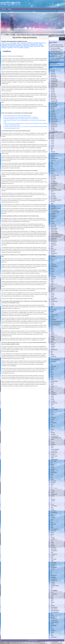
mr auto (53, 429)
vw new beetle (54, 591)
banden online (54, 230)
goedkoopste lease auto (56, 323)
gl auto (52, 318)
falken (52, 306)
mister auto (53, 418)
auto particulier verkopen (56, 190)
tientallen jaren (27, 46)
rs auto (52, 504)
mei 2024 (53, 112)
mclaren (53, 399)
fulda (52, 313)
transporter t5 (54, 547)
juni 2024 (53, 110)
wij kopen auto (54, 619)
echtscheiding (54, 298)
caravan (53, 272)
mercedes (53, 401)
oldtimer (53, 458)
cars (52, 273)
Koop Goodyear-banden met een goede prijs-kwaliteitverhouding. (17, 116)
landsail (53, 383)
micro (52, 411)
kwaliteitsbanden (4, 45)
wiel (52, 614)
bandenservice (54, 242)
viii (52, 574)
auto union (53, 195)
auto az (53, 173)
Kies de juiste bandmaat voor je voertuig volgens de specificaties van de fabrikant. (21, 117)
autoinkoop (53, 215)
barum (52, 247)
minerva (53, 414)
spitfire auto (53, 524)
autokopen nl (54, 217)
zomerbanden (54, 637)
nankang (53, 433)
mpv (52, 424)
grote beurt (53, 343)
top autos (53, 539)
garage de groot (54, 315)
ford (52, 308)
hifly (52, 353)
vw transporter (54, 594)
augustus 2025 (54, 87)
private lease (54, 481)
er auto (52, 303)
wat (52, 604)
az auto (53, 222)
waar (52, 597)
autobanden (53, 207)
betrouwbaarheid (30, 43)
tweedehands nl (54, 551)
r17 (52, 488)
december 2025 (54, 80)
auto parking (54, 188)
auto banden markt (55, 175)
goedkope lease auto (55, 325)
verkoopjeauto (54, 567)
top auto (53, 537)
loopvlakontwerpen (19, 45)
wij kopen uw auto (55, 622)
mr (52, 428)
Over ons (4, 9)
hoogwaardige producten (34, 44)
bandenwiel (53, 243)
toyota (52, 542)
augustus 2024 (54, 107)
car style (53, 270)
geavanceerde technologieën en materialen (9, 44)
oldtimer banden (54, 459)
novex (52, 448)
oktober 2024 (54, 103)
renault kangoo (54, 494)
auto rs (52, 192)
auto (52, 167)
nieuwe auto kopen (55, 436)
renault (52, 493)
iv (51, 363)
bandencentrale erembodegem (57, 235)
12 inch (52, 135)
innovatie (41, 44)
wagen (52, 599)
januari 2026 (54, 78)
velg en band (54, 559)
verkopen (53, 569)
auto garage (53, 178)
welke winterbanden (55, 611)
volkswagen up (54, 581)
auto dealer (53, 177)
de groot (53, 290)
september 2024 (54, 105)
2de (52, 150)
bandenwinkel (54, 245)
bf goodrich (53, 257)
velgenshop (53, 564)
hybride (53, 355)
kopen (52, 376)
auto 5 (52, 172)
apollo (52, 163)
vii (51, 572)
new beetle (53, 434)
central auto (53, 276)
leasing (52, 386)
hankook (53, 345)
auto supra (53, 193)
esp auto (53, 305)
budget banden (54, 267)
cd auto (53, 275)
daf (52, 286)
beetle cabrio (54, 250)
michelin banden (54, 409)
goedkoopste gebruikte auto (57, 321)
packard (53, 468)
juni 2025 (53, 90)
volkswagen (53, 577)
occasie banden (54, 451)
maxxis (52, 396)
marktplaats (53, 393)
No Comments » (27, 48)
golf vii (52, 335)
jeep (52, 365)
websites (53, 606)
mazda (52, 398)
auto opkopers (54, 185)
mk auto (53, 419)
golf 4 (52, 330)
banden (18, 43)
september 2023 (54, 125)
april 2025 (53, 93)
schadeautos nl (54, 513)
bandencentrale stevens (56, 237)
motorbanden (54, 423)
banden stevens (54, 232)
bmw (52, 262)
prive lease (53, 483)
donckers (53, 295)
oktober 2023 (54, 123)
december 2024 (54, 100)
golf (52, 326)
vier (52, 571)
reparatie (53, 496)
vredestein (53, 584)
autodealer (53, 213)
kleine (52, 375)
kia (52, 371)
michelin (53, 408)
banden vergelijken (55, 233)
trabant (52, 544)
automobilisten (14, 43)
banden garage (54, 228)
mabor (52, 391)
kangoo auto (54, 366)
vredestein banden (55, 586)
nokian (52, 446)
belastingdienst (54, 253)
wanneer (53, 602)
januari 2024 (54, 118)
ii (51, 358)
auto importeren (54, 183)
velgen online (54, 562)
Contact (10, 9)
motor (52, 421)
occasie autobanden (55, 449)
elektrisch (53, 300)
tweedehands (54, 549)
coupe (52, 281)
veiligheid (42, 46)
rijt (51, 498)
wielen (52, 616)
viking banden (54, 576)
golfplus (53, 336)
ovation (52, 466)
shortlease (53, 517)
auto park (53, 187)
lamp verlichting (54, 381)
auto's (52, 203)
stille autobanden (54, 529)
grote (52, 341)
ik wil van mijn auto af (55, 360)
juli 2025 (53, 88)
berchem (53, 255)
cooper (52, 280)
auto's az (53, 205)
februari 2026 (54, 77)
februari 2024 (54, 117)
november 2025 (54, 82)
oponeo (53, 464)
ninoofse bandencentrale (56, 438)
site (52, 521)
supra (52, 532)
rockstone (53, 501)
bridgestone (53, 265)
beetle (52, 248)
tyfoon (52, 552)
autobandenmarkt (55, 210)
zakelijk (53, 632)
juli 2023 (53, 128)
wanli (52, 601)
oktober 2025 (54, 83)
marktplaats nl (54, 394)
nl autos (53, 443)
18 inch (52, 145)
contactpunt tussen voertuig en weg (40, 43)
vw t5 (52, 592)
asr (52, 165)
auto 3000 (53, 170)
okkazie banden (54, 456)
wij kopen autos (54, 621)
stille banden (54, 531)
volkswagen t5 (54, 579)
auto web (53, 202)
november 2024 (54, 102)
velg (52, 557)
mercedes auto (54, 403)
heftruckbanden (54, 350)
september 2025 (54, 85)
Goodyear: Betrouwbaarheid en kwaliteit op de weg (14, 41)
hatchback (53, 346)
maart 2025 (53, 95)
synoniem (22, 46)
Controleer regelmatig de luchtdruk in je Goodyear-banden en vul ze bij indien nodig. (21, 119)
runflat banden (54, 506)
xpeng (52, 629)
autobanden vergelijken (56, 208)
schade (52, 509)
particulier (53, 469)
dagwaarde (53, 288)
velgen (52, 561)
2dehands (53, 152)
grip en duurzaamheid (25, 44)
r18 (52, 489)
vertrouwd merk (4, 48)
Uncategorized (21, 48)
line (52, 390)
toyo (52, 541)
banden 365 (53, 227)
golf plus (53, 333)
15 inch (52, 140)
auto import (53, 182)
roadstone (53, 499)
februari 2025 (54, 97)
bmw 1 (52, 263)
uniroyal (53, 556)
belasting (53, 252)
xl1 (52, 627)
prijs (52, 478)
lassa (52, 385)
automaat (53, 218)
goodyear (19, 44)
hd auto (53, 348)
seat (52, 514)
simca (52, 519)
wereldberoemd (10, 48)
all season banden (55, 158)
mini (52, 416)
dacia (52, 285)
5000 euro (53, 155)
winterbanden (54, 626)
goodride (53, 338)
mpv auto (53, 426)
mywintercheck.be (10, 3)
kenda (52, 370)
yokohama (53, 631)
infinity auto (53, 361)
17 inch (52, 144)
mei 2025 (53, 92)
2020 (52, 149)
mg (52, 406)
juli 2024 (53, 108)
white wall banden (55, 612)
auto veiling (53, 197)
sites (52, 522)
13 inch (52, 137)
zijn (52, 634)
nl (51, 441)
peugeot (53, 471)
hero (52, 351)
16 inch (52, 142)
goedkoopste (54, 320)
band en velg (54, 225)
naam (37, 45)
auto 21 (53, 168)
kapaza (52, 368)
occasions (53, 454)
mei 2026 (53, 72)
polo (52, 476)
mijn (52, 413)
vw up (52, 596)
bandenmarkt (54, 238)
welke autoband (54, 609)
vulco (52, 587)
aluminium (53, 160)
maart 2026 (53, 75)
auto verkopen (54, 198)
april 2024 (53, 113)
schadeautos (54, 511)
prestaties (11, 46)
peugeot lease (54, 473)
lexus (52, 388)
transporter (53, 546)
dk (51, 291)
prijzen (52, 479)
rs (51, 503)
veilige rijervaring (37, 46)
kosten (52, 378)
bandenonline (54, 240)
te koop (53, 534)
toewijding (32, 46)
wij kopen (53, 617)
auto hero (53, 180)
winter (52, 624)
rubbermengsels (16, 46)
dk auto (53, 293)
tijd (52, 536)
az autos (53, 223)
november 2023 (54, 122)
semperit (53, 516)
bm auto (53, 260)
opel (52, 463)
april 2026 (53, 73)
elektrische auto (54, 301)
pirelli (52, 474)
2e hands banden (55, 154)
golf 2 (52, 328)
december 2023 (54, 120)
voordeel (53, 582)
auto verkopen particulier (56, 200)
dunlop (52, 296)
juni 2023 (53, 130)
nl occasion (53, 444)
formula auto (54, 310)
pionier (8, 46)
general (53, 316)
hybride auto (54, 356)
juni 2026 (53, 70)
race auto (53, 491)
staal (52, 526)
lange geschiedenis (11, 45)
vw (52, 589)
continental (53, 278)
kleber (52, 373)
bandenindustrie (23, 43)
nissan (52, 439)
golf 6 (52, 331)
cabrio (52, 268)
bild (52, 258)
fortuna (52, 311)
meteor (52, 404)
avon (52, 220)
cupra (52, 283)
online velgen (54, 461)
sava (52, 508)
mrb (52, 431)
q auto (52, 484)
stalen (52, 527)
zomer (52, 635)
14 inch (52, 139)
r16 (52, 486)
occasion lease (54, 453)
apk (52, 162)
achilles (53, 157)
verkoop (53, 566)
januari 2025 (54, 98)
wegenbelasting (54, 607)
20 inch (52, 147)
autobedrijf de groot (55, 212)
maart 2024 (53, 115)
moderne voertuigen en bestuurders (29, 45)
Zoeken (50, 36)
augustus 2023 (54, 127)
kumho (52, 380)
